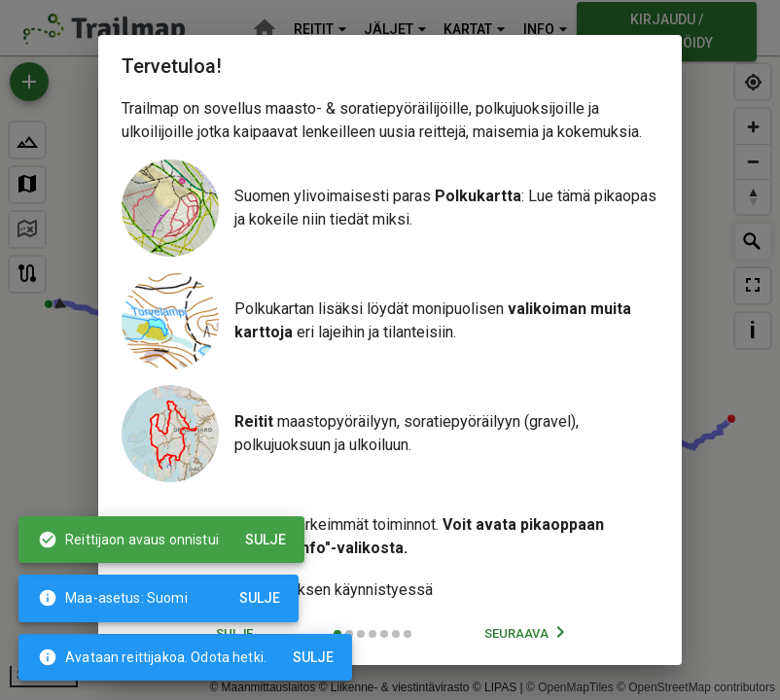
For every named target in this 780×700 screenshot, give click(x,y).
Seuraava (528, 634)
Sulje (314, 658)
